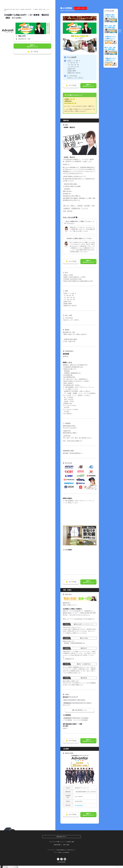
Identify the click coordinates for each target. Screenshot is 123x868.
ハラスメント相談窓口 (56, 855)
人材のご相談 (67, 846)
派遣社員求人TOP (61, 837)
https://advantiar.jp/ (80, 805)
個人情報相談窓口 (68, 855)
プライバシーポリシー (48, 852)
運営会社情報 (56, 846)
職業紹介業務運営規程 (60, 852)
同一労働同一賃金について (74, 852)
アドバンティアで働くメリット (56, 842)
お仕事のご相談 (72, 842)
